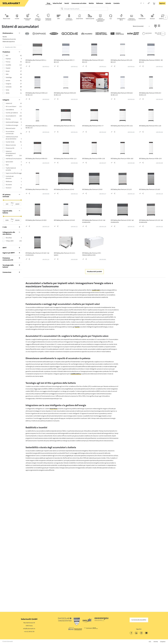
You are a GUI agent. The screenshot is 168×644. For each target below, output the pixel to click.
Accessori (9, 188)
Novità (5, 37)
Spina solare (9, 162)
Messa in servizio (11, 145)
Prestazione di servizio (9, 39)
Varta (7, 90)
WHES (8, 93)
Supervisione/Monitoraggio (14, 173)
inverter (77, 327)
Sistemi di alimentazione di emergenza (11, 153)
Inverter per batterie (12, 113)
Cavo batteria (10, 110)
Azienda (108, 3)
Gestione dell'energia (12, 122)
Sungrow (8, 84)
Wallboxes (9, 181)
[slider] (3, 200)
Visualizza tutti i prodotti (94, 272)
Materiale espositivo (9, 42)
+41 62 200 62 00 (29, 632)
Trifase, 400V (10, 241)
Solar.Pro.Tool (57, 3)
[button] (156, 26)
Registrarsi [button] (162, 3)
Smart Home (54, 409)
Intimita (156, 642)
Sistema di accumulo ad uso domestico (12, 138)
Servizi (67, 3)
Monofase (9, 238)
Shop (48, 3)
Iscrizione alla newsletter (139, 620)
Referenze (100, 3)
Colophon (163, 642)
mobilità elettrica (76, 374)
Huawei (8, 68)
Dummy (8, 119)
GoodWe (8, 65)
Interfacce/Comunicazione (14, 159)
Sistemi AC (9, 103)
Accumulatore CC (11, 116)
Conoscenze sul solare (79, 3)
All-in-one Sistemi (11, 106)
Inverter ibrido (10, 142)
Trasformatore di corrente (11, 169)
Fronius (8, 62)
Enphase (8, 59)
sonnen (8, 81)
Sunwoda (9, 87)
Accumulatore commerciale (10, 133)
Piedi (7, 165)
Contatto (117, 3)
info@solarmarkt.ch (29, 629)
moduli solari (96, 290)
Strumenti (9, 185)
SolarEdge (9, 77)
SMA (7, 74)
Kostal (8, 71)
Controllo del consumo (10, 177)
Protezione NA (10, 148)
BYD (7, 56)
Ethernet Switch (10, 128)
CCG (150, 642)
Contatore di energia (12, 125)
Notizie (91, 3)
